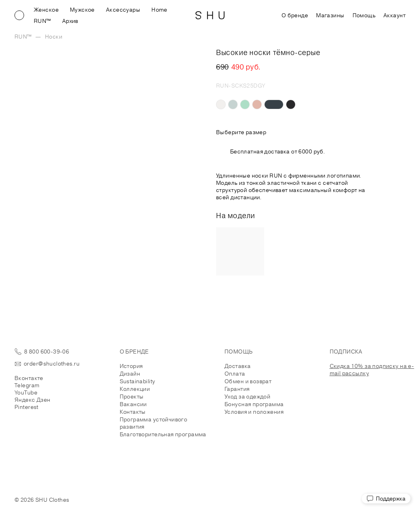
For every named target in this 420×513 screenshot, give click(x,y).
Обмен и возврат (248, 381)
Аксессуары (123, 10)
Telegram (27, 385)
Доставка (238, 366)
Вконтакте (29, 378)
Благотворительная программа (163, 434)
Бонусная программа (254, 404)
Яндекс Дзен (33, 400)
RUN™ (42, 21)
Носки (54, 37)
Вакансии (133, 404)
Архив (70, 21)
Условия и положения (254, 412)
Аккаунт (395, 15)
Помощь (364, 15)
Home (159, 10)
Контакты (133, 412)
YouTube (26, 392)
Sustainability (138, 381)
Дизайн (130, 374)
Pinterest (27, 407)
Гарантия (237, 389)
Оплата (235, 374)
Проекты (132, 397)
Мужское (82, 10)
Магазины (330, 15)
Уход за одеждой (247, 397)
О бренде (295, 15)
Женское (46, 10)
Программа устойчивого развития (154, 423)
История (131, 366)
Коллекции (135, 389)
